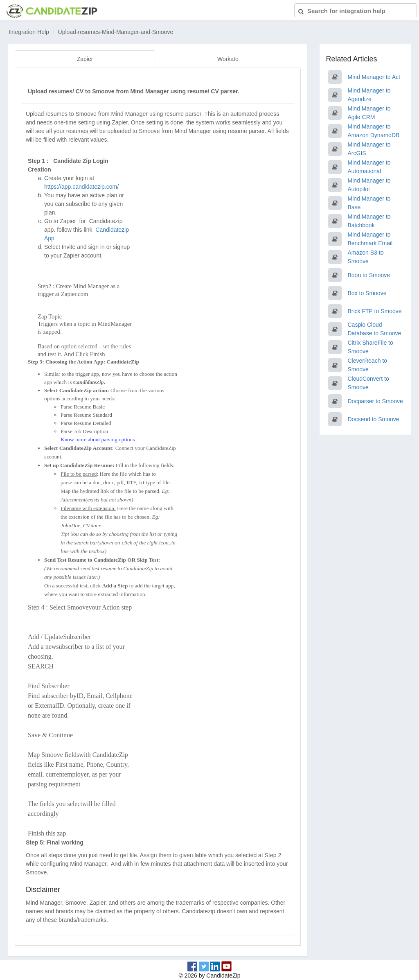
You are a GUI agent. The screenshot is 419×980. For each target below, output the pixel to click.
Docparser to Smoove (375, 401)
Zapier (85, 59)
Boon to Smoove (369, 275)
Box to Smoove (367, 293)
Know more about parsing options (98, 439)
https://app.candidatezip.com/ (81, 186)
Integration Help (29, 32)
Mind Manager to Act (374, 77)
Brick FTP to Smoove (375, 311)
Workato (228, 59)
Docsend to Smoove (374, 419)
